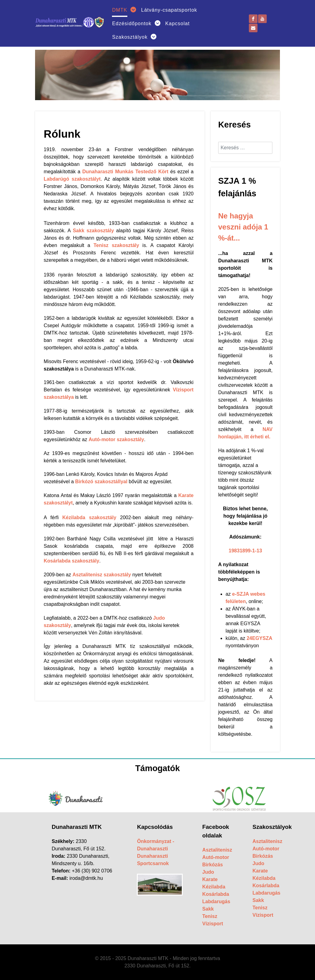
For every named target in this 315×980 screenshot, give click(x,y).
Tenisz (210, 916)
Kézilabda (214, 887)
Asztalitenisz (217, 850)
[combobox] (245, 148)
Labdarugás (216, 902)
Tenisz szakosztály (116, 245)
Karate (210, 879)
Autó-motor (216, 857)
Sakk (208, 909)
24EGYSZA (259, 638)
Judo (208, 872)
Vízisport (213, 924)
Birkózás (213, 865)
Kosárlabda (216, 894)
